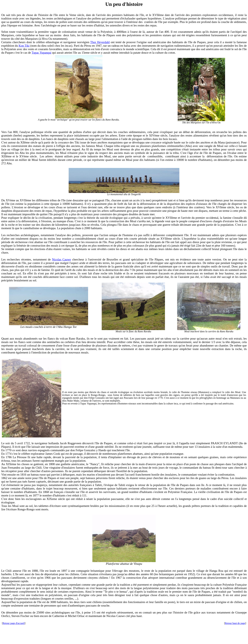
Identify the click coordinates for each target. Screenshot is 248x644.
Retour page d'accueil (14, 623)
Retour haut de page (235, 623)
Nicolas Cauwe (62, 259)
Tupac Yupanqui (42, 53)
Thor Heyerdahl (100, 42)
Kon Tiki (24, 46)
